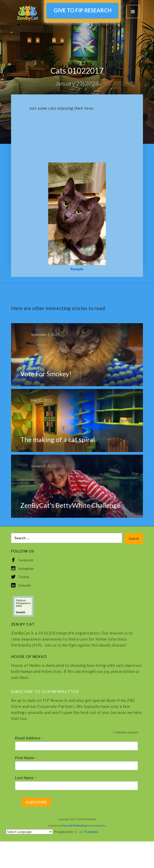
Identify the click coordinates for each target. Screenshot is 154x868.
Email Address (29, 738)
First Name (26, 758)
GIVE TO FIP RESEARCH (83, 10)
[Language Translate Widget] (29, 832)
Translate (86, 832)
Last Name (26, 778)
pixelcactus (99, 825)
